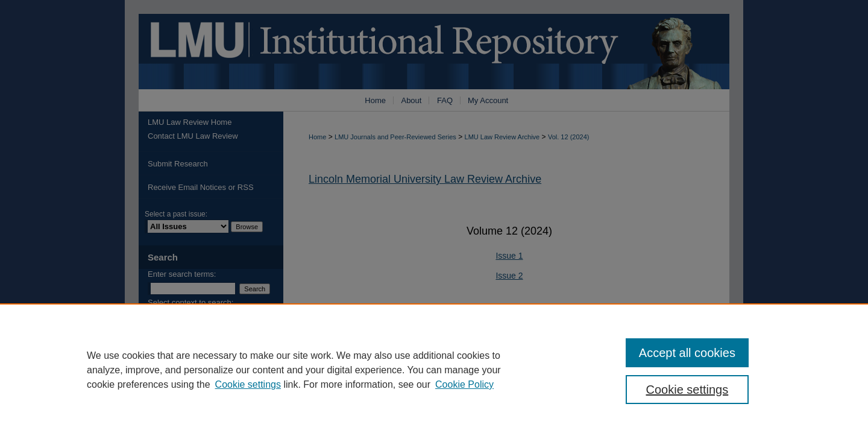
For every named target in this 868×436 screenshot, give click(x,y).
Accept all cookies (687, 353)
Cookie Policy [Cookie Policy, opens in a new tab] (464, 384)
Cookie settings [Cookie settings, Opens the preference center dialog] (687, 390)
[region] (434, 370)
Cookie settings (248, 384)
